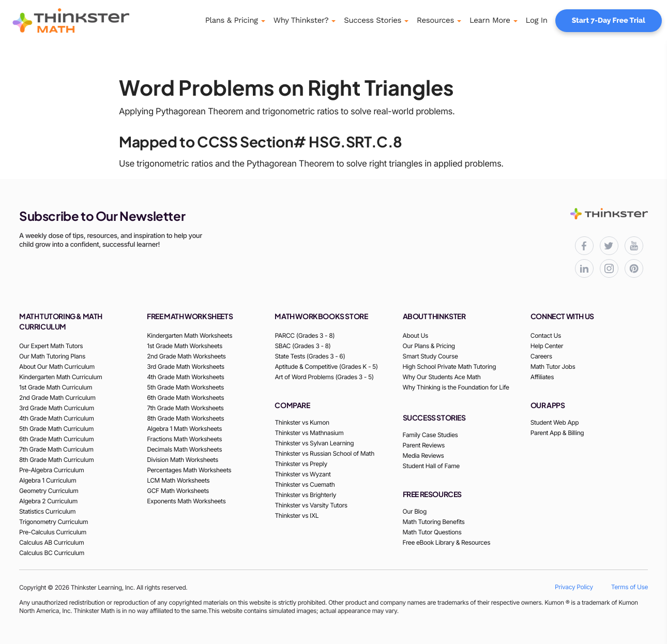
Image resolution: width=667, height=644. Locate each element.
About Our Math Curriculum (57, 366)
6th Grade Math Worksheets (185, 398)
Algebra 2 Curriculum (48, 501)
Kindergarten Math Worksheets (190, 335)
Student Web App (555, 422)
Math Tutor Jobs (553, 366)
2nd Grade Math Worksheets (186, 356)
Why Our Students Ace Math (442, 377)
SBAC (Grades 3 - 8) (302, 346)
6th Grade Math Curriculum (56, 439)
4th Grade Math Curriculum (57, 418)
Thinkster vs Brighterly (305, 495)
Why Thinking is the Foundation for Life (456, 387)
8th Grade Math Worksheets (185, 418)
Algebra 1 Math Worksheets (184, 429)
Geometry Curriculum (49, 491)
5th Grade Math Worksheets (185, 387)
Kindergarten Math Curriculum (60, 377)
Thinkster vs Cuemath (305, 484)
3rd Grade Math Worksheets (186, 366)
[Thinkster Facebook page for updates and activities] (584, 246)
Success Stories (373, 20)
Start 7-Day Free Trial (609, 21)
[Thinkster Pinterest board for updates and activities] (634, 268)
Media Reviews (423, 455)
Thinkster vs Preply (301, 464)
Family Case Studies (430, 435)
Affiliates (542, 377)
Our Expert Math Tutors (51, 346)
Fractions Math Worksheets (184, 439)
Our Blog (415, 511)
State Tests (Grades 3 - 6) (310, 356)
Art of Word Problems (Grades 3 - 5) (324, 377)
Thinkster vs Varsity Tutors (311, 505)
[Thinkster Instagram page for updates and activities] (609, 268)
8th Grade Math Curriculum (56, 460)
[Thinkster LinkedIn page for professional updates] (584, 268)
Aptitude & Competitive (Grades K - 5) (326, 366)
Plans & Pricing (232, 20)
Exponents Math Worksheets (186, 501)
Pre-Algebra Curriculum (51, 470)
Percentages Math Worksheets (189, 470)
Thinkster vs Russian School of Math (324, 453)
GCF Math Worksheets (178, 491)
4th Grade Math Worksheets (185, 377)
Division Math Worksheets (183, 460)
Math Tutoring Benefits (434, 522)
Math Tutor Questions (432, 532)
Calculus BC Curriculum (52, 553)
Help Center (547, 346)
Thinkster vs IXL (297, 515)
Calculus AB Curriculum (51, 542)
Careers (541, 356)
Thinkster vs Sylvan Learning (314, 443)
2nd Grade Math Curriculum (57, 398)
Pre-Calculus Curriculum (53, 532)
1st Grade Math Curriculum (56, 387)
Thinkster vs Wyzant (302, 474)
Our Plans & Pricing (429, 346)
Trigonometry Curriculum (54, 522)
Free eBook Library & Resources (447, 542)
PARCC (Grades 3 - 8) (305, 335)
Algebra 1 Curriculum (48, 480)
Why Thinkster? (301, 20)
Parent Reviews (424, 445)
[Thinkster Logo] (85, 21)
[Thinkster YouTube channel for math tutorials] (634, 246)
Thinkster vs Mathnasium (309, 433)
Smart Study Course (430, 356)
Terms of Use (630, 587)
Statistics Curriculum (47, 511)
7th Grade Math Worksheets (185, 408)
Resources (435, 20)
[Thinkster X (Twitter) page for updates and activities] (609, 246)
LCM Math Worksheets (178, 480)
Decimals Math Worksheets (184, 449)
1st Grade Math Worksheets (185, 346)
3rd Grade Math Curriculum (57, 408)
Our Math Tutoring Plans (52, 356)
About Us (415, 335)
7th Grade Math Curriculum (56, 449)
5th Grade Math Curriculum (56, 429)
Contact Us (546, 335)
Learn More (490, 20)
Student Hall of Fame (431, 466)
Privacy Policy (574, 587)
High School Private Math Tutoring (450, 366)
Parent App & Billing (557, 433)
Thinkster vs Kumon (302, 422)
